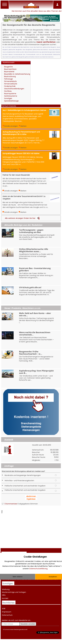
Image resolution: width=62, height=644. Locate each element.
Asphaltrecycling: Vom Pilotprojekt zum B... (36, 372)
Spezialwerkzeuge (11, 101)
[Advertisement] (46, 71)
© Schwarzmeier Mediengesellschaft (15, 629)
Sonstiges (8, 98)
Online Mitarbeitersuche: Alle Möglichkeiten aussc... (34, 250)
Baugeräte (8, 67)
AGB (4, 609)
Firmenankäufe (10, 81)
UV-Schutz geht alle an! (30, 287)
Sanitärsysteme (11, 96)
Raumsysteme (10, 94)
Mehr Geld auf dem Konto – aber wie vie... (35, 314)
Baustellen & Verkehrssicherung (17, 74)
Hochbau (8, 91)
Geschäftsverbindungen (14, 89)
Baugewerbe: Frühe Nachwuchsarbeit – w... (31, 353)
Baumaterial (9, 72)
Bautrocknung (10, 76)
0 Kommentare (9, 504)
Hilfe (4, 595)
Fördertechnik (10, 86)
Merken (23, 126)
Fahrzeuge (8, 79)
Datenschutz (7, 615)
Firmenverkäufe (11, 84)
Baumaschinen (10, 69)
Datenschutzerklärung (38, 569)
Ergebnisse (31, 499)
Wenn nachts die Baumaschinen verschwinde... (35, 333)
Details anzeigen (11, 126)
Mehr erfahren (18, 577)
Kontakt (5, 598)
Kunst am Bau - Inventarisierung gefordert (35, 269)
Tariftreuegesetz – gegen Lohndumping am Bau (31, 231)
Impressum (7, 612)
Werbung (6, 589)
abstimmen (31, 496)
